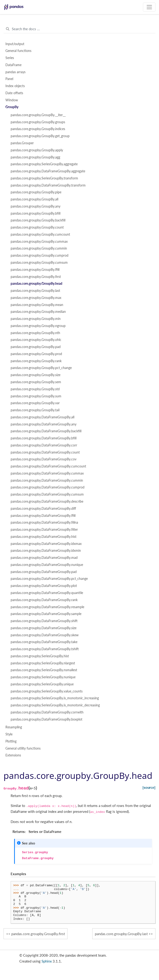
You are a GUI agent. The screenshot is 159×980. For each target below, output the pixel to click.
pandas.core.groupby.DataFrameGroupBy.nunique (47, 565)
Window (12, 100)
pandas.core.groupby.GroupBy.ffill (35, 270)
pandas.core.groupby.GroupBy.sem (36, 382)
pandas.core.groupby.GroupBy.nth (35, 333)
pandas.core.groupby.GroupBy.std (35, 389)
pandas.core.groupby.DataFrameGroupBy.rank (44, 600)
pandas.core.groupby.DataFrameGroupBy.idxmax (46, 544)
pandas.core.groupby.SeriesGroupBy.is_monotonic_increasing (55, 698)
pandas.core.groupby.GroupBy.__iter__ (38, 115)
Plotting (11, 741)
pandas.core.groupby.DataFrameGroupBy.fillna (44, 522)
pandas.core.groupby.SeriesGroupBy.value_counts (47, 691)
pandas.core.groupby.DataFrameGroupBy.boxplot (46, 719)
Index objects (15, 86)
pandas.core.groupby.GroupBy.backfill (38, 220)
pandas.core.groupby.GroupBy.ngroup (38, 326)
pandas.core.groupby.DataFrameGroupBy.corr (44, 445)
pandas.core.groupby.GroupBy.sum (36, 396)
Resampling (14, 727)
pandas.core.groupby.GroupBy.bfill (36, 213)
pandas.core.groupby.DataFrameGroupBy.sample (46, 614)
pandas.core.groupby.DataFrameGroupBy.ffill (43, 516)
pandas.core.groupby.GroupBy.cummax (39, 242)
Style (9, 734)
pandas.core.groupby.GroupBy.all (34, 199)
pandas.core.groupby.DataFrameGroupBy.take (44, 642)
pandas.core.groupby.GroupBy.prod (36, 354)
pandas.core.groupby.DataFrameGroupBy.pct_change (49, 579)
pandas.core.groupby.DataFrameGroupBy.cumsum (47, 494)
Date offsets (14, 93)
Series (10, 58)
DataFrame (13, 65)
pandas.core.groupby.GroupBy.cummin (39, 248)
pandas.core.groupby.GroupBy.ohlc (36, 340)
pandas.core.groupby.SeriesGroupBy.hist (40, 656)
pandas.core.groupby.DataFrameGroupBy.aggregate (48, 171)
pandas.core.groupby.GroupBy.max (36, 298)
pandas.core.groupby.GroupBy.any (36, 206)
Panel (9, 79)
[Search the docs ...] (79, 29)
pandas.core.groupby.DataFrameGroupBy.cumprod (48, 487)
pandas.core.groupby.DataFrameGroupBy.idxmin (46, 551)
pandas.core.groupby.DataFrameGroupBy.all (42, 417)
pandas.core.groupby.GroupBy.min (36, 319)
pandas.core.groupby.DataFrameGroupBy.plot (44, 586)
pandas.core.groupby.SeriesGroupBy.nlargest (43, 663)
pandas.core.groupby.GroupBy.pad (36, 347)
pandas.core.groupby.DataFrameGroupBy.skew (45, 635)
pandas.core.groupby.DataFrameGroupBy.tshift (45, 649)
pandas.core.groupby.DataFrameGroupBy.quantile (47, 593)
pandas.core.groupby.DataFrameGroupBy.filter (44, 530)
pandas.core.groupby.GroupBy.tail (35, 410)
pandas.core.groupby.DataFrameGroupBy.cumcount (48, 466)
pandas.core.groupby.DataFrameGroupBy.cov (44, 459)
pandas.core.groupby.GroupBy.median (38, 312)
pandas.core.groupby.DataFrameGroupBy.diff (43, 509)
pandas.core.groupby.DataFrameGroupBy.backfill (46, 431)
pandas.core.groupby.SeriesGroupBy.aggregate (44, 164)
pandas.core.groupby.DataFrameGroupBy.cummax (47, 473)
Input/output (15, 44)
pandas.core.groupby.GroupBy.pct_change (41, 368)
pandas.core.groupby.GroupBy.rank (36, 361)
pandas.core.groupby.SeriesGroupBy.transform (44, 178)
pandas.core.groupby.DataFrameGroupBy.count (45, 452)
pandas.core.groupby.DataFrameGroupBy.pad (44, 572)
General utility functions (23, 748)
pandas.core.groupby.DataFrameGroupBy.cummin (47, 480)
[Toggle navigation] (149, 7)
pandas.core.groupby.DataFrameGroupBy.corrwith (47, 712)
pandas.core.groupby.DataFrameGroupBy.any (44, 424)
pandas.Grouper (22, 143)
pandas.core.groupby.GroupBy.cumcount (40, 234)
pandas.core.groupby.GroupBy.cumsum (39, 263)
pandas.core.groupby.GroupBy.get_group (40, 136)
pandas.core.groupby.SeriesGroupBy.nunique (43, 677)
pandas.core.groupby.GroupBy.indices (38, 129)
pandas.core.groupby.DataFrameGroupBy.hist (44, 537)
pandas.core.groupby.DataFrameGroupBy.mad (44, 558)
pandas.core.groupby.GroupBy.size (36, 375)
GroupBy (12, 107)
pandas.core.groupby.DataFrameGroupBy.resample (47, 607)
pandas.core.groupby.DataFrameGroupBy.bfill (44, 438)
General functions (18, 51)
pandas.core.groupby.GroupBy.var (35, 403)
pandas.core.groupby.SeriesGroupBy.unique (42, 684)
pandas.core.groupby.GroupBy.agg (35, 157)
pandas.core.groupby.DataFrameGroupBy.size (44, 628)
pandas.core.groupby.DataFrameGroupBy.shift (44, 621)
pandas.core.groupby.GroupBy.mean (37, 305)
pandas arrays (15, 72)
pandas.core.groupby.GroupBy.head (36, 284)
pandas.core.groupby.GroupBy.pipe (36, 192)
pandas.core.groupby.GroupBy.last (35, 291)
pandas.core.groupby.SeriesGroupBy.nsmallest (44, 670)
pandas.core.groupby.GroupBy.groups (38, 122)
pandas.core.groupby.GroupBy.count (37, 227)
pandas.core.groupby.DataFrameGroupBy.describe (47, 501)
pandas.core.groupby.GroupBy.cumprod (40, 255)
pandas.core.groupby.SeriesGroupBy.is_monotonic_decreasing (55, 705)
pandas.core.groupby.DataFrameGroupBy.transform (48, 185)
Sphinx (47, 961)
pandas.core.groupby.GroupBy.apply (37, 150)
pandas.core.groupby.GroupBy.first (36, 277)
